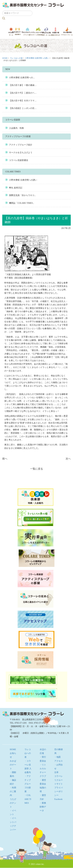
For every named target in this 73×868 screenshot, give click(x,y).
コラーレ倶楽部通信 (19, 160)
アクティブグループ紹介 (21, 145)
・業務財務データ (43, 807)
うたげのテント (27, 31)
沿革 (56, 772)
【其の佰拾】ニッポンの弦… (23, 108)
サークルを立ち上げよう (21, 153)
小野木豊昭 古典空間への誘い (37, 58)
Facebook (58, 799)
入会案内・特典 (16, 128)
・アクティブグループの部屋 (28, 784)
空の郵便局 (67, 31)
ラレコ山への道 (38, 31)
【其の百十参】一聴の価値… (23, 85)
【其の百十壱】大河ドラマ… (23, 101)
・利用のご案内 (13, 791)
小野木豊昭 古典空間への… (22, 78)
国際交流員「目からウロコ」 (23, 195)
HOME (11, 31)
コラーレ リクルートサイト (59, 780)
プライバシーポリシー (59, 791)
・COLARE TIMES (28, 799)
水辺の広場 (46, 31)
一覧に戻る (37, 469)
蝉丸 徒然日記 (16, 188)
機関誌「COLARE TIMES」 (22, 203)
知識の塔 (56, 31)
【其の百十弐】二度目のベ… (23, 93)
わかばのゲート (18, 31)
